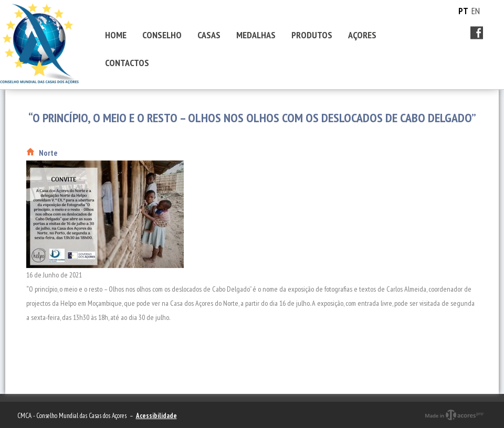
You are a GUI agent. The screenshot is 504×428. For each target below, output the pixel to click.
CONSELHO (162, 35)
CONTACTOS (127, 63)
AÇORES (362, 35)
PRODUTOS (312, 35)
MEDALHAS (256, 35)
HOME (116, 35)
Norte (48, 153)
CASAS (209, 35)
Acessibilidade (156, 416)
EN (476, 11)
